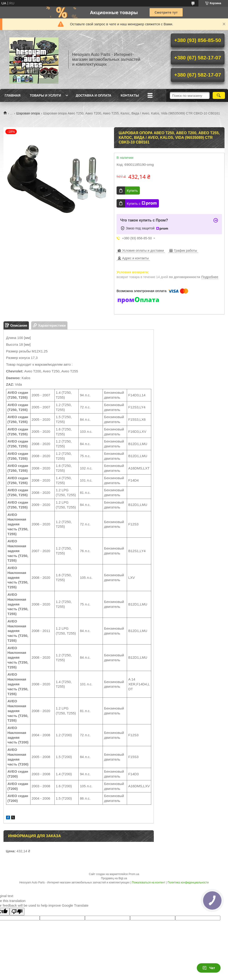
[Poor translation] (17, 912)
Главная (13, 95)
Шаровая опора (28, 113)
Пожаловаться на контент (149, 882)
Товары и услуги (45, 95)
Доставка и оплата (93, 95)
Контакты (130, 95)
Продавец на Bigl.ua (114, 878)
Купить (132, 190)
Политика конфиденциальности (188, 882)
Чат (209, 968)
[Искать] (219, 95)
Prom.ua (134, 874)
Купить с (142, 203)
